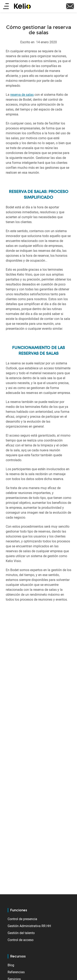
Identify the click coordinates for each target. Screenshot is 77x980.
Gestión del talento (21, 933)
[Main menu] (6, 6)
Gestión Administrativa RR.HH (29, 926)
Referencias (16, 972)
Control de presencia (22, 919)
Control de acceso (21, 940)
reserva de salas (22, 95)
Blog (11, 965)
